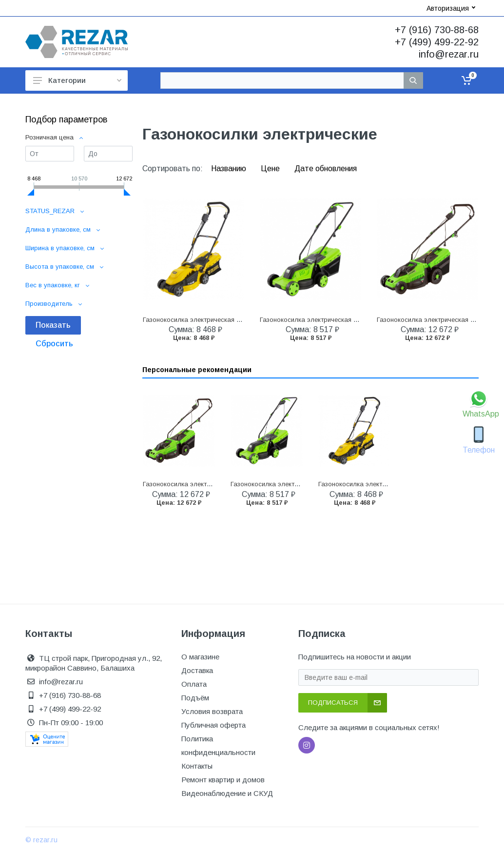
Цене (271, 169)
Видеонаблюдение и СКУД (227, 793)
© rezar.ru (41, 840)
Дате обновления (326, 169)
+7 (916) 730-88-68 (437, 30)
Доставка (197, 670)
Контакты (197, 766)
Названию (230, 169)
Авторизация (451, 8)
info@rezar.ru (449, 54)
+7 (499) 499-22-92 (437, 42)
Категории (77, 80)
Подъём (195, 698)
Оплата (194, 684)
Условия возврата (212, 711)
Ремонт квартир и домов (223, 780)
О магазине (200, 657)
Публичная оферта (213, 725)
